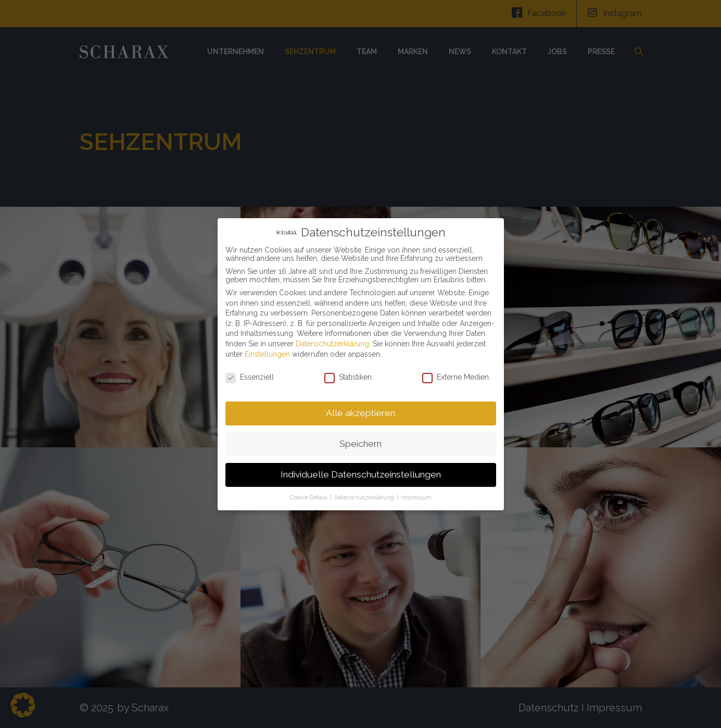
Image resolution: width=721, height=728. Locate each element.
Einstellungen (267, 352)
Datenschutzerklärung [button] (365, 495)
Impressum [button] (416, 495)
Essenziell (250, 375)
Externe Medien (456, 375)
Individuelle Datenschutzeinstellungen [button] (361, 472)
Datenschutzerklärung (332, 342)
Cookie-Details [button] (309, 495)
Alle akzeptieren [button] (360, 411)
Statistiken (348, 375)
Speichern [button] (360, 442)
